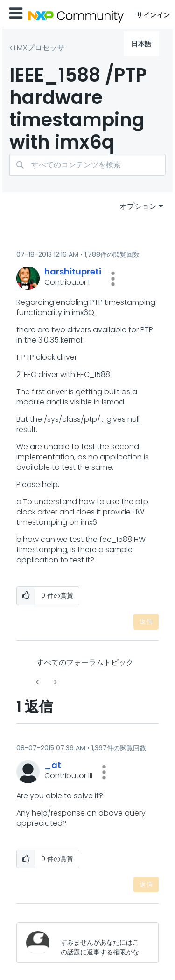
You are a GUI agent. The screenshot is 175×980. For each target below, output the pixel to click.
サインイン (153, 15)
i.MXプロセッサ (39, 48)
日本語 (141, 44)
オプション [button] (138, 206)
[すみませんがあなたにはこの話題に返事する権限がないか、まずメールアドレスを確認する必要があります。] (102, 942)
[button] (113, 279)
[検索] (87, 165)
